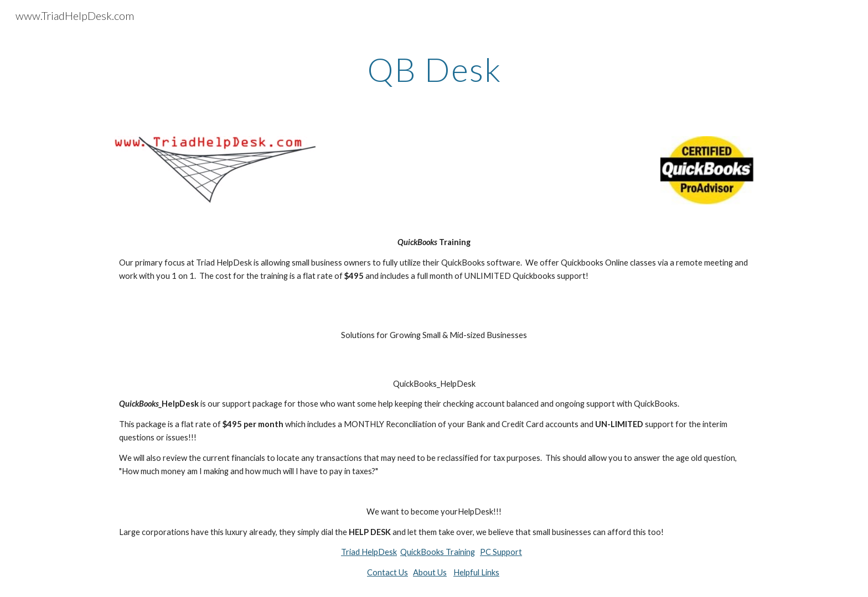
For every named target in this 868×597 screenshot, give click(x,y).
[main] (434, 69)
